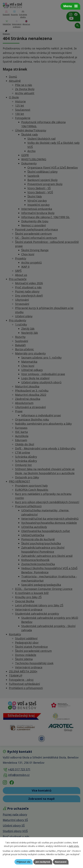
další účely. (74, 846)
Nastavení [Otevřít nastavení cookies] (61, 862)
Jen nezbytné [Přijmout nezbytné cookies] (43, 862)
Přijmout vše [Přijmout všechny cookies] (24, 862)
